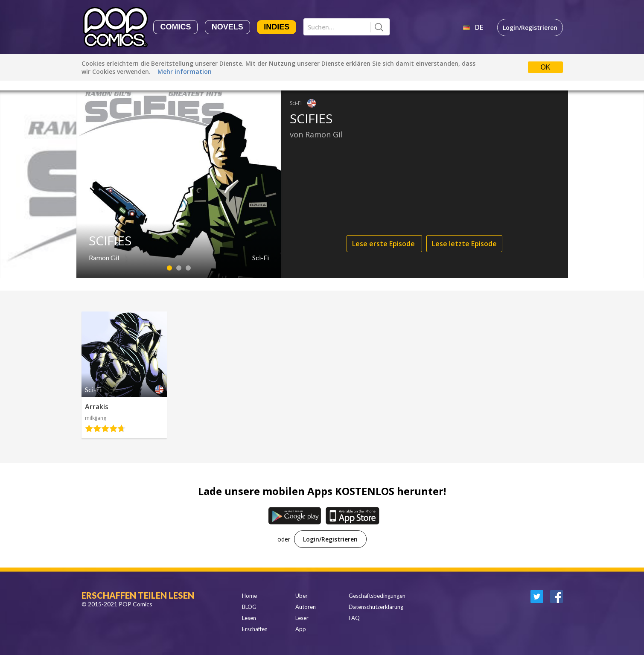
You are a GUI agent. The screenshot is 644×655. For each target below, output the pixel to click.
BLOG (249, 607)
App (301, 629)
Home (249, 596)
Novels (227, 27)
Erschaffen (255, 629)
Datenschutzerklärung (376, 607)
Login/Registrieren (530, 28)
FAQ (354, 618)
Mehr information (185, 71)
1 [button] (169, 268)
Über (302, 596)
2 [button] (179, 268)
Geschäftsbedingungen (377, 596)
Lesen (249, 618)
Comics (175, 27)
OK (545, 67)
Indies (277, 27)
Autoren (306, 607)
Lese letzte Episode (464, 244)
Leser (302, 618)
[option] (322, 184)
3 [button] (188, 268)
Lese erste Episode (384, 244)
